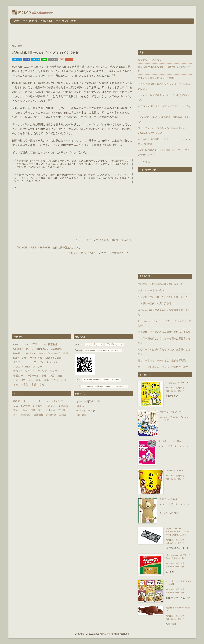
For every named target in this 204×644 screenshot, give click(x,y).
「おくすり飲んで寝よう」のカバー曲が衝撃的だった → (100, 253)
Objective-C (54, 353)
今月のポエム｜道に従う (151, 290)
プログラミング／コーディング (30, 371)
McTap (80, 406)
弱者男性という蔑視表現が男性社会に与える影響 (164, 332)
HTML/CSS (42, 349)
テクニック (29, 401)
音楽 (89, 240)
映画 (39, 380)
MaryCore (105, 634)
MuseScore (29, 353)
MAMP (17, 353)
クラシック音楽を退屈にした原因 (156, 78)
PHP (66, 353)
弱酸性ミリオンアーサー (172, 412)
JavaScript (57, 349)
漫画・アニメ (51, 380)
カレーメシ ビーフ (175, 471)
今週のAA (18, 376)
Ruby (16, 358)
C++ (15, 344)
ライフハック (57, 371)
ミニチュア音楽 (22, 406)
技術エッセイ (20, 410)
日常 (16, 415)
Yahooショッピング (175, 391)
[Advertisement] (102, 35)
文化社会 (104, 240)
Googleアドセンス (23, 349)
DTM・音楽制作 (49, 344)
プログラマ (39, 367)
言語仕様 (39, 415)
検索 (73, 21)
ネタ (41, 401)
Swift (24, 358)
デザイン (39, 362)
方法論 (62, 410)
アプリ (17, 21)
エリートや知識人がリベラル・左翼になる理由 (163, 367)
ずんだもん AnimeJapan (177, 383)
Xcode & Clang (53, 358)
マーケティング (55, 401)
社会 (64, 380)
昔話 (31, 380)
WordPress (36, 358)
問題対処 (51, 406)
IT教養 (17, 401)
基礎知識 (63, 406)
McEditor (81, 415)
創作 (44, 376)
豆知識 (63, 415)
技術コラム (37, 410)
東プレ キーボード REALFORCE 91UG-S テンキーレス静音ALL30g (179, 532)
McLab (25, 12)
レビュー (38, 406)
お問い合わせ (47, 21)
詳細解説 (51, 415)
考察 (16, 384)
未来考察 (26, 415)
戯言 (60, 376)
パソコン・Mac (21, 367)
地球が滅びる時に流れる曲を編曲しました (161, 284)
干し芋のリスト (114, 344)
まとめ (17, 362)
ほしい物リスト (94, 344)
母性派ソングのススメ (150, 60)
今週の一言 (33, 376)
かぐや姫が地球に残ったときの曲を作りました (163, 297)
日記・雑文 (19, 380)
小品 (52, 376)
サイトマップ (62, 21)
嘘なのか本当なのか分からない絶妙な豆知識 (162, 360)
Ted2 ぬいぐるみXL (168, 499)
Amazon (170, 388)
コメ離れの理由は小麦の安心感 (155, 303)
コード (27, 362)
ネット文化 (52, 362)
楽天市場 (180, 388)
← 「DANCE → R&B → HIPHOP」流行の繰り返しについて (46, 248)
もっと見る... (145, 162)
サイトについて (30, 21)
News (42, 353)
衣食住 (25, 384)
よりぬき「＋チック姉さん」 (172, 441)
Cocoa (24, 344)
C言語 (34, 344)
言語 (34, 384)
